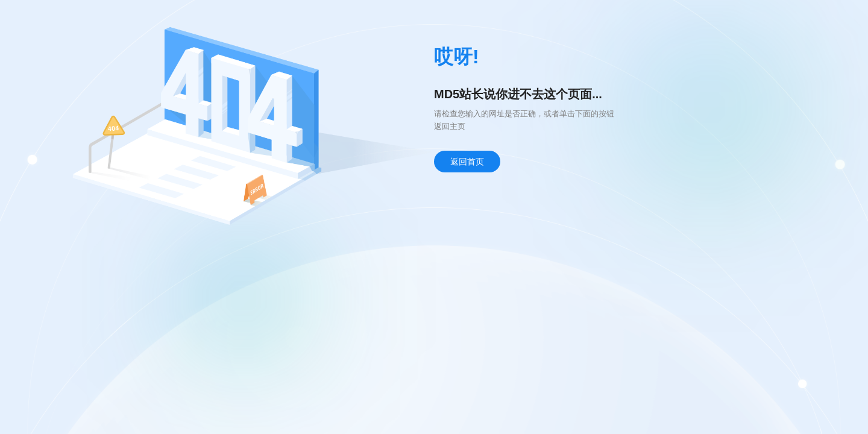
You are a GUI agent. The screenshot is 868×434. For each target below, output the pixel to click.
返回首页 (467, 162)
